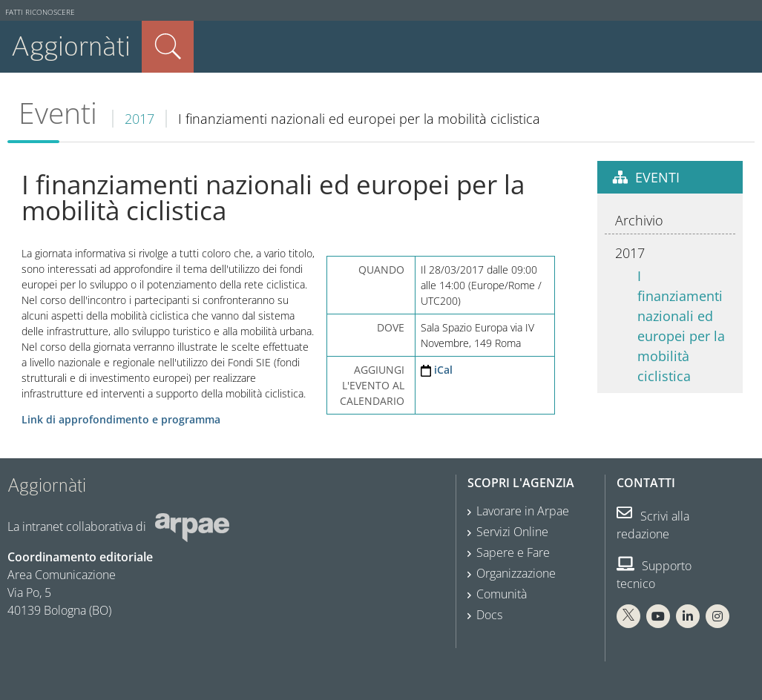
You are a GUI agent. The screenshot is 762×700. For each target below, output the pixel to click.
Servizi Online (512, 532)
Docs (489, 615)
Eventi (58, 113)
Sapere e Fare (513, 552)
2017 (139, 119)
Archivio (639, 220)
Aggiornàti (71, 46)
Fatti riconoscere (40, 12)
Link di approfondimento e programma (121, 419)
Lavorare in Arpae (523, 511)
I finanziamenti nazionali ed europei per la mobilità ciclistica (681, 326)
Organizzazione (516, 573)
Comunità (502, 594)
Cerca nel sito (168, 47)
